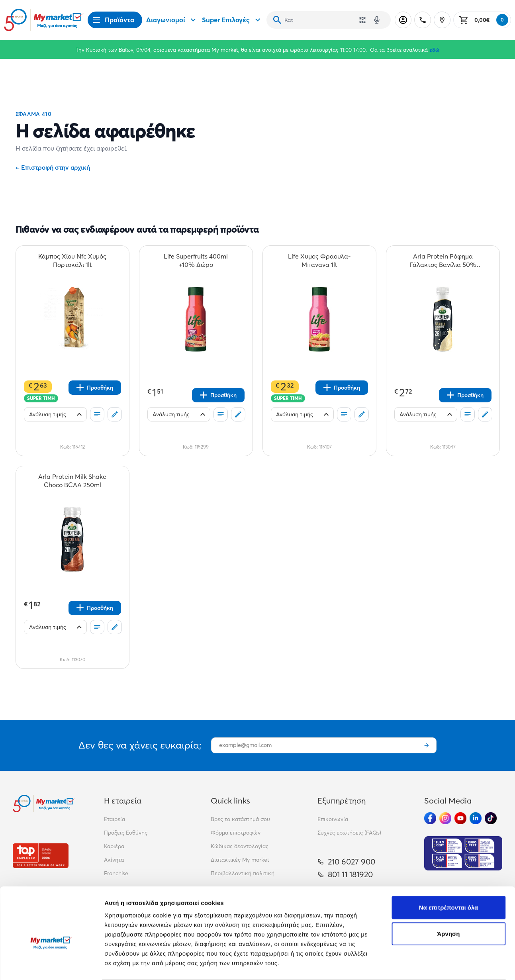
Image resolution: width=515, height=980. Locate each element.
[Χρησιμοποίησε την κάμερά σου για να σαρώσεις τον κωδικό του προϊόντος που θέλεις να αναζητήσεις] (362, 20)
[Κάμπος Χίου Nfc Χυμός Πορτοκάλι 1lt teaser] (72, 261)
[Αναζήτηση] (277, 20)
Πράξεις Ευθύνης (126, 833)
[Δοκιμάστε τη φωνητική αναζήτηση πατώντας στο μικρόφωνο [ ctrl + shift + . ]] (377, 20)
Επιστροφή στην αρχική (53, 167)
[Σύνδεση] (403, 20)
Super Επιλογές (232, 20)
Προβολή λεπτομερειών (139, 964)
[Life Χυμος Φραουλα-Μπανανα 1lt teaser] (319, 261)
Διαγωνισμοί (172, 20)
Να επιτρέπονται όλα (449, 864)
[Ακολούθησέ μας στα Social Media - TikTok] (491, 818)
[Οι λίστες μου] (97, 414)
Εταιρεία (115, 819)
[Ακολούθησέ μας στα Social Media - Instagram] (445, 818)
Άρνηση (448, 891)
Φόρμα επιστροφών (236, 833)
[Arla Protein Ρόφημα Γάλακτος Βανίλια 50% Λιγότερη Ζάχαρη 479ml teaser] (443, 261)
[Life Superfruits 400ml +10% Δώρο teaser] (196, 261)
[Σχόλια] (115, 414)
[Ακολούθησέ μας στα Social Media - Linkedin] (476, 818)
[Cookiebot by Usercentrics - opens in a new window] (52, 964)
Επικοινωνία (333, 819)
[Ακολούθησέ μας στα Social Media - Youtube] (460, 818)
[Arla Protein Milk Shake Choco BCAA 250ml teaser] (72, 481)
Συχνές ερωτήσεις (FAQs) (349, 833)
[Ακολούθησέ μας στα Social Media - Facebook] (430, 818)
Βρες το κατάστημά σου (240, 819)
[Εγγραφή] (427, 745)
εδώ (434, 50)
